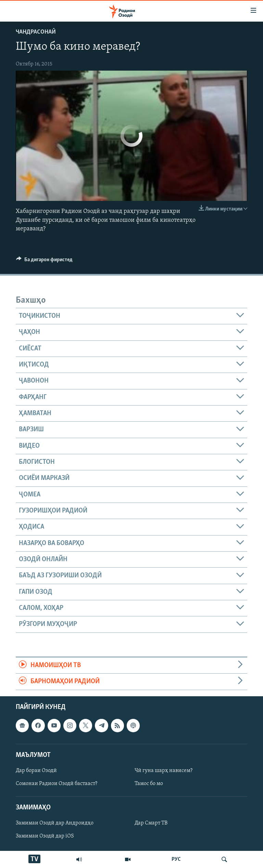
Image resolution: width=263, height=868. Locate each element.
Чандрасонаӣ (36, 32)
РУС (176, 859)
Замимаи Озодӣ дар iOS (45, 836)
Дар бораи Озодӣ (36, 770)
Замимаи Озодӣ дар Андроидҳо (55, 823)
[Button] (44, 261)
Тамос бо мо (149, 784)
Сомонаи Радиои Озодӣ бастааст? (57, 784)
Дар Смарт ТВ (151, 823)
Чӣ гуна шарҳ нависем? (164, 770)
